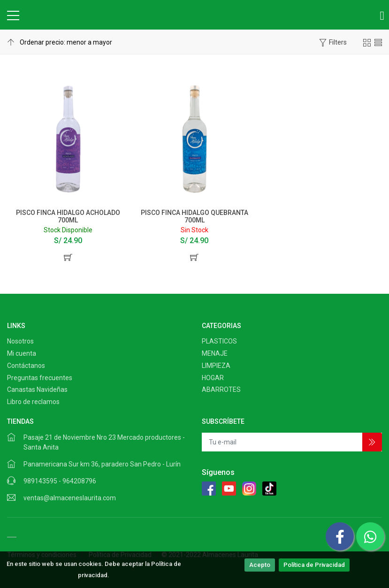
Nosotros (20, 341)
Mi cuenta (22, 353)
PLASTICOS (219, 341)
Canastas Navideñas (37, 389)
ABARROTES (221, 389)
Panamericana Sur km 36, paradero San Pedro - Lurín (102, 464)
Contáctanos (26, 366)
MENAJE (215, 353)
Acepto (260, 565)
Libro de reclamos (33, 402)
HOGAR (213, 378)
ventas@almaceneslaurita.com (70, 498)
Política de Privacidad (314, 565)
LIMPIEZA (216, 366)
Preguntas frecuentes (40, 378)
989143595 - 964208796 (60, 481)
